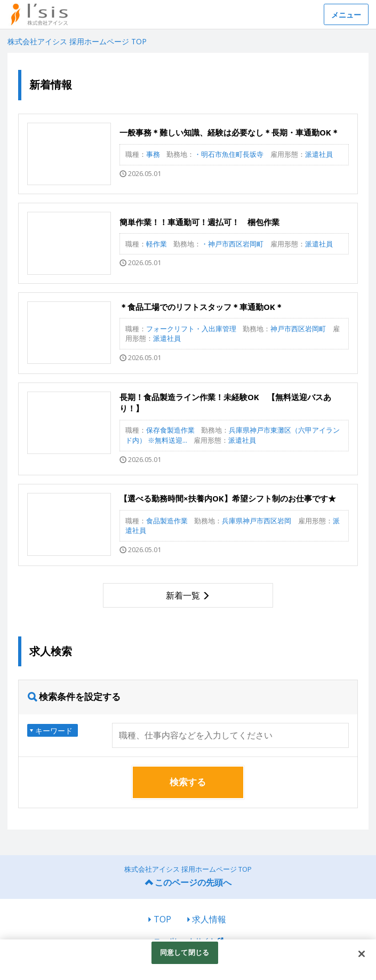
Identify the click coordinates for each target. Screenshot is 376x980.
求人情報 (209, 919)
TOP (162, 919)
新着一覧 (183, 595)
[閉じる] (362, 954)
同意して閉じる (185, 952)
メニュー (346, 15)
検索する (188, 782)
